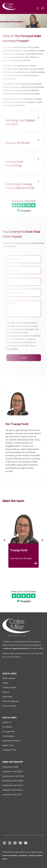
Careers (5, 683)
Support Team (8, 745)
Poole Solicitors (8, 736)
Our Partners (7, 727)
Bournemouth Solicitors (12, 741)
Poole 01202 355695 (10, 767)
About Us (6, 692)
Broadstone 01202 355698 (13, 781)
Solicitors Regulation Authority (17, 648)
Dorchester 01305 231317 (13, 794)
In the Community (9, 706)
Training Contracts (10, 687)
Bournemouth (8, 776)
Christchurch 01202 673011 (13, 785)
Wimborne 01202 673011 (12, 790)
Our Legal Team (9, 731)
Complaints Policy (9, 750)
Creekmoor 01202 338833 (13, 772)
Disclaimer (23, 855)
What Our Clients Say (11, 701)
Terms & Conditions (10, 855)
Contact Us (7, 722)
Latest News (7, 697)
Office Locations (9, 678)
